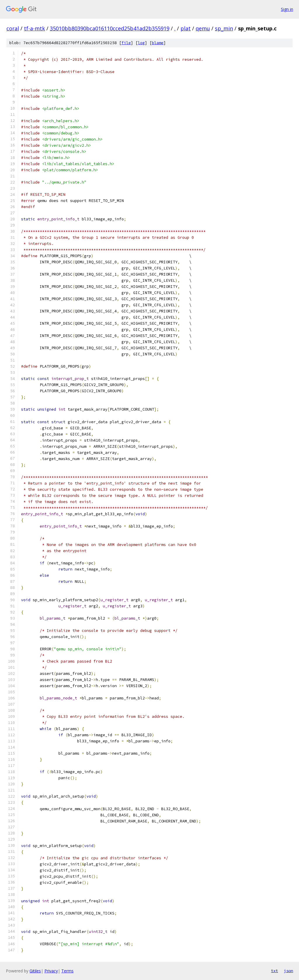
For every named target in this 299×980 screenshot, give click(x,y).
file (126, 43)
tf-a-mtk (34, 28)
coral (13, 28)
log (141, 43)
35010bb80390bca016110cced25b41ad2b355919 (110, 28)
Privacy (51, 971)
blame (158, 43)
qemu (203, 28)
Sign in (287, 9)
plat (186, 28)
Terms (67, 971)
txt (274, 971)
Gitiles (35, 971)
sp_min (224, 28)
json (288, 971)
